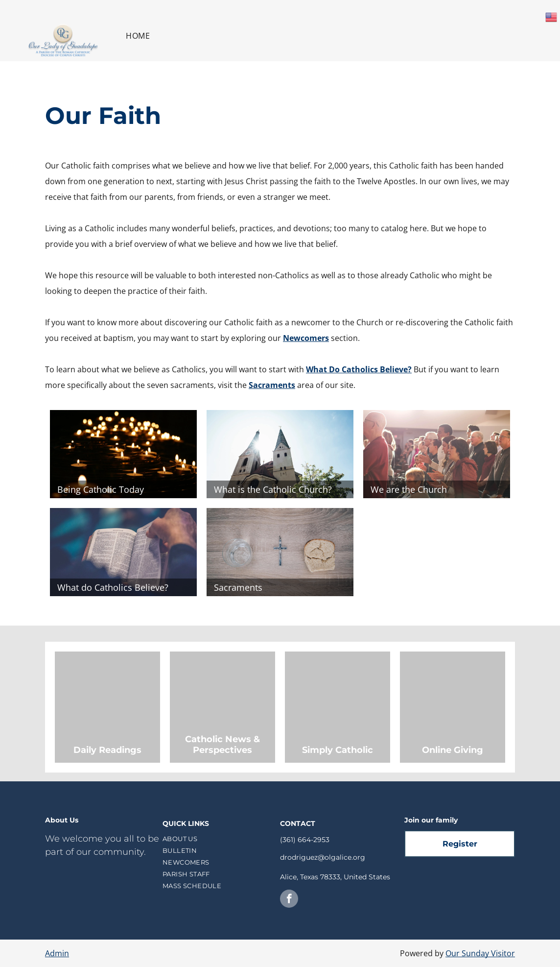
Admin (57, 953)
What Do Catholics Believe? (359, 369)
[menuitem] (138, 36)
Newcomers (306, 338)
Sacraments (272, 385)
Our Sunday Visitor (480, 953)
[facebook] (289, 900)
